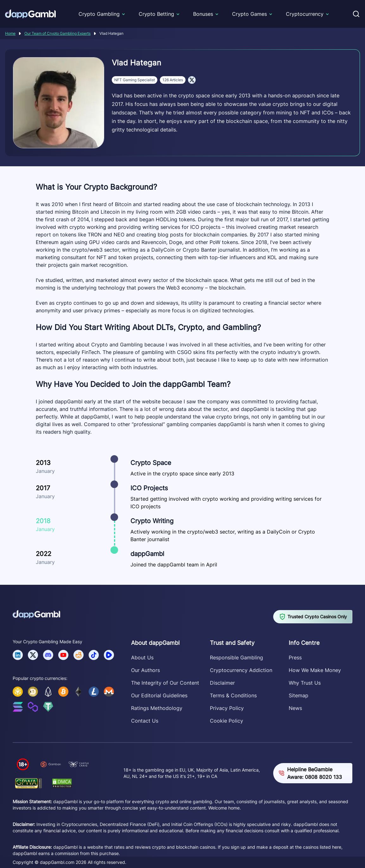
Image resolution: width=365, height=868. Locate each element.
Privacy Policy (227, 708)
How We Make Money (315, 670)
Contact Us (145, 721)
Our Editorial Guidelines (159, 695)
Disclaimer (222, 683)
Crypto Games (249, 14)
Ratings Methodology (157, 708)
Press (295, 657)
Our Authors (145, 670)
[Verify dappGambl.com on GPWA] (28, 783)
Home (10, 33)
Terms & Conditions (233, 695)
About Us (142, 657)
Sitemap (299, 695)
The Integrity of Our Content (165, 683)
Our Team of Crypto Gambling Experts (57, 33)
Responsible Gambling (236, 657)
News (295, 708)
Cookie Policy (227, 721)
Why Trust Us (305, 683)
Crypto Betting (156, 14)
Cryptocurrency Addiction (241, 670)
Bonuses (203, 14)
